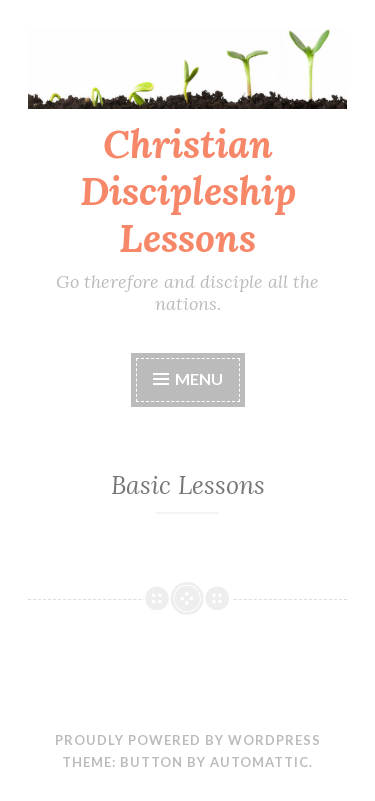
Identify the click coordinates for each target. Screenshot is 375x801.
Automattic (259, 762)
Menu (199, 378)
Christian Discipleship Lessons (188, 191)
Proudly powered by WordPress (188, 740)
